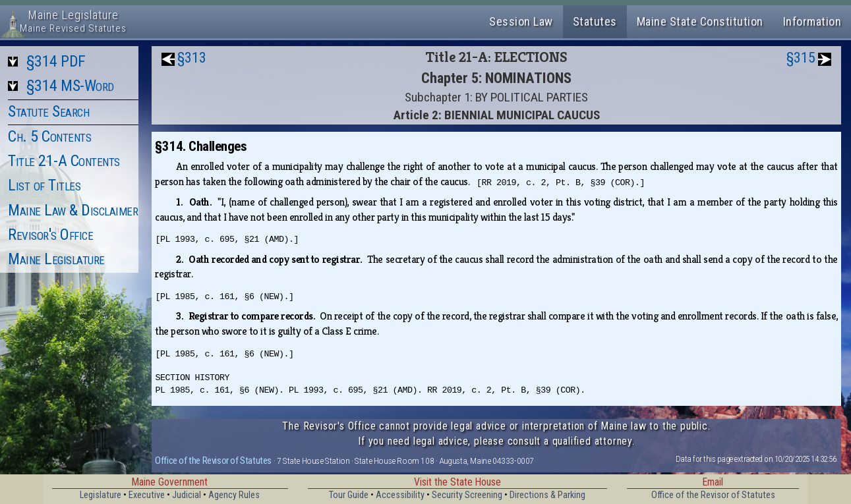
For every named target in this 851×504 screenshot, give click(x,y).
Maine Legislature (56, 259)
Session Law (521, 21)
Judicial (187, 495)
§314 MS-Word (70, 86)
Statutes (595, 21)
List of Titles (44, 185)
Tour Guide (349, 495)
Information (812, 21)
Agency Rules (234, 495)
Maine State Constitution (700, 21)
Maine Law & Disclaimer (73, 210)
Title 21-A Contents (64, 161)
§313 (192, 58)
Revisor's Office (50, 235)
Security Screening (467, 495)
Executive (147, 495)
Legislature (101, 495)
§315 (801, 58)
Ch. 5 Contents (49, 136)
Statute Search (48, 111)
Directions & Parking (547, 495)
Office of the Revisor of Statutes (213, 461)
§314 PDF (56, 61)
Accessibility (400, 495)
